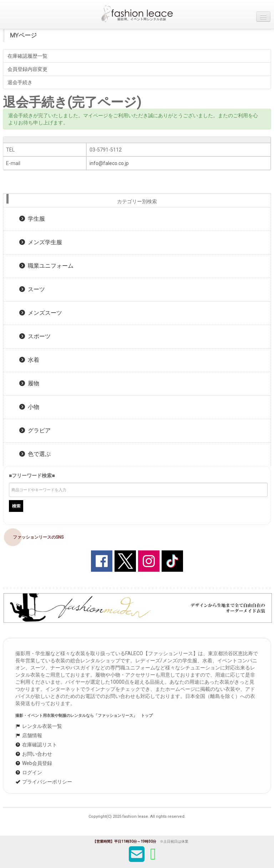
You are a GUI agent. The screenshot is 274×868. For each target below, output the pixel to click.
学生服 (32, 219)
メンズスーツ (41, 313)
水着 (29, 360)
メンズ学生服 (41, 242)
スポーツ (35, 336)
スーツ (32, 289)
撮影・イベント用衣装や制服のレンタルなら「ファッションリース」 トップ (84, 716)
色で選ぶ (35, 454)
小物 (29, 407)
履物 (29, 383)
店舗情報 (29, 735)
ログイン (29, 772)
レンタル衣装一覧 (39, 726)
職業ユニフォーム (46, 266)
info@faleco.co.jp (109, 163)
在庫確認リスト (36, 745)
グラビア (35, 430)
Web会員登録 (34, 763)
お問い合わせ (34, 754)
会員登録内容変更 (27, 69)
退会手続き (20, 82)
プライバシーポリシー (44, 782)
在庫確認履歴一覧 (27, 56)
